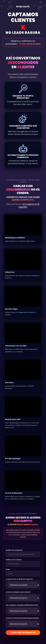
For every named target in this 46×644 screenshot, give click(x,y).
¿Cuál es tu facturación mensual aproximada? (22, 618)
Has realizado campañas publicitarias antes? (22, 605)
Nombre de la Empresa (14, 550)
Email (8, 569)
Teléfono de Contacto (14, 560)
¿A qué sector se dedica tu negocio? (19, 579)
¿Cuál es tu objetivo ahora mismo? (18, 592)
